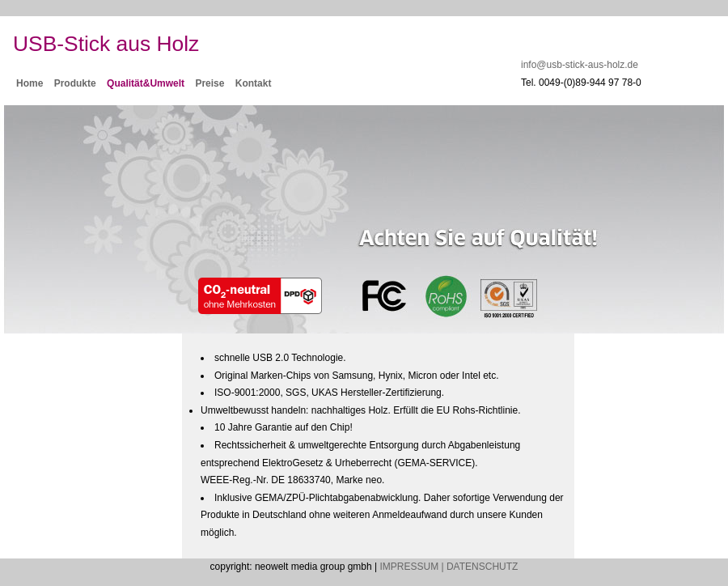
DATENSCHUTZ (482, 567)
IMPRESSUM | (411, 567)
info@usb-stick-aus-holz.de (580, 65)
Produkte (75, 83)
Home (30, 83)
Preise (210, 83)
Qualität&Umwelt (146, 83)
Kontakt (254, 83)
